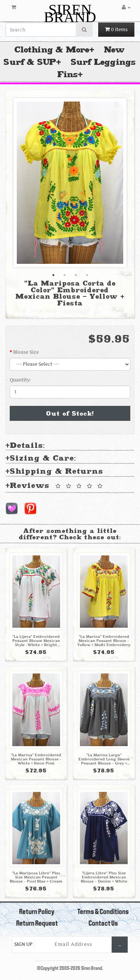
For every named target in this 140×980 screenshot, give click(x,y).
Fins (68, 74)
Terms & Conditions (103, 912)
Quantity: (20, 380)
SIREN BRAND (70, 13)
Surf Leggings (103, 62)
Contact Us (103, 924)
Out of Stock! (70, 413)
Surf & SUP (30, 62)
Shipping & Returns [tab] (55, 472)
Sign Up (23, 944)
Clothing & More (52, 50)
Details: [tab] (25, 446)
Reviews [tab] (55, 486)
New (115, 50)
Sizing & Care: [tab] (41, 459)
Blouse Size (26, 352)
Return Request (37, 924)
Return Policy (37, 912)
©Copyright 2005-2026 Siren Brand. (70, 969)
